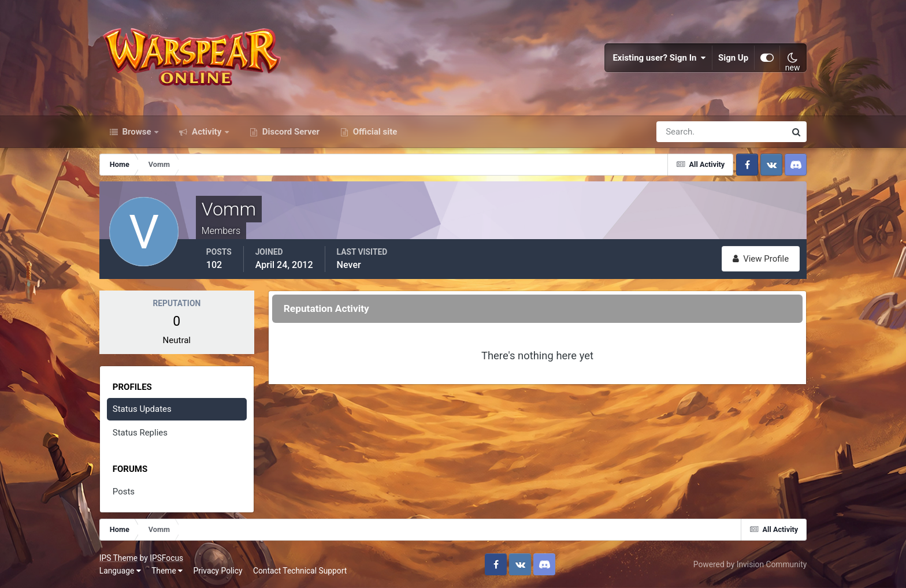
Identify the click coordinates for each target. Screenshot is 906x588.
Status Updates (142, 409)
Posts (124, 492)
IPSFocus (166, 558)
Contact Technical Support (300, 571)
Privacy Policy (218, 571)
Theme (167, 571)
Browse (137, 132)
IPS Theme (118, 558)
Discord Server (290, 132)
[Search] (681, 132)
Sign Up (733, 58)
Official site (374, 132)
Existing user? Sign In (659, 58)
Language (120, 571)
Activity (207, 132)
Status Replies (140, 433)
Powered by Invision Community (750, 564)
